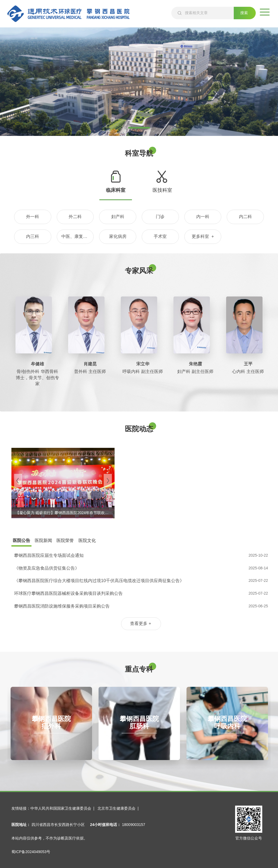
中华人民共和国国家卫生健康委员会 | (63, 808)
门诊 (160, 217)
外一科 (33, 217)
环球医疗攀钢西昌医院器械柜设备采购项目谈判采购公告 (68, 593)
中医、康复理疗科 (78, 236)
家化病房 (118, 236)
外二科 (75, 217)
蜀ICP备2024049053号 (31, 852)
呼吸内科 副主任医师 (143, 371)
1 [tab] (139, 128)
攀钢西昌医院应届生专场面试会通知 (49, 555)
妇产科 (118, 217)
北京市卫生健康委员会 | (119, 808)
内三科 (33, 236)
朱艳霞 (195, 364)
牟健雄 (37, 364)
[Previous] (18, 481)
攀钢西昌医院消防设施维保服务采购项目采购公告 (62, 606)
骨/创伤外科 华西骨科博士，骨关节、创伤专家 (37, 378)
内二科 (245, 217)
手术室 (160, 236)
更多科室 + (203, 236)
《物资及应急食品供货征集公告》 (47, 568)
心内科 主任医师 (248, 371)
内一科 (203, 217)
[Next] (108, 481)
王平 (248, 364)
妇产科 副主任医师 (195, 371)
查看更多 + (141, 623)
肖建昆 (90, 364)
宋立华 (143, 364)
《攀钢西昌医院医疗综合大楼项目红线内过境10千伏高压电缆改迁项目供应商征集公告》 (99, 581)
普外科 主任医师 (90, 371)
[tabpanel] (139, 82)
